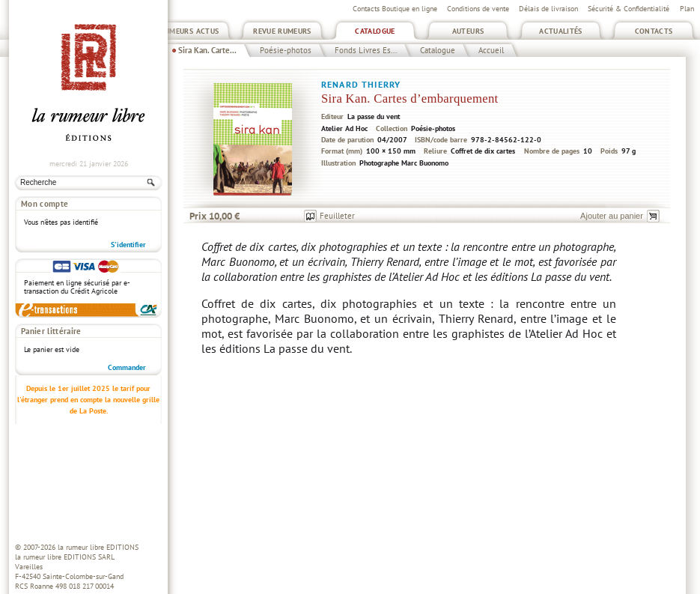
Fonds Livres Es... (366, 50)
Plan (687, 9)
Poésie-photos (286, 50)
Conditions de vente (478, 9)
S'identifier (128, 245)
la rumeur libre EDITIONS (98, 547)
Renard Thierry (361, 84)
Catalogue (375, 31)
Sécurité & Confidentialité (629, 9)
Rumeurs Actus (190, 31)
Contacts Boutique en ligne (395, 9)
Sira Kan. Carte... (207, 50)
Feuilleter (337, 216)
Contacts (654, 31)
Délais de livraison (548, 9)
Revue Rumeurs (282, 31)
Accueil (491, 50)
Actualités (561, 31)
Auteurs (468, 31)
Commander (127, 367)
